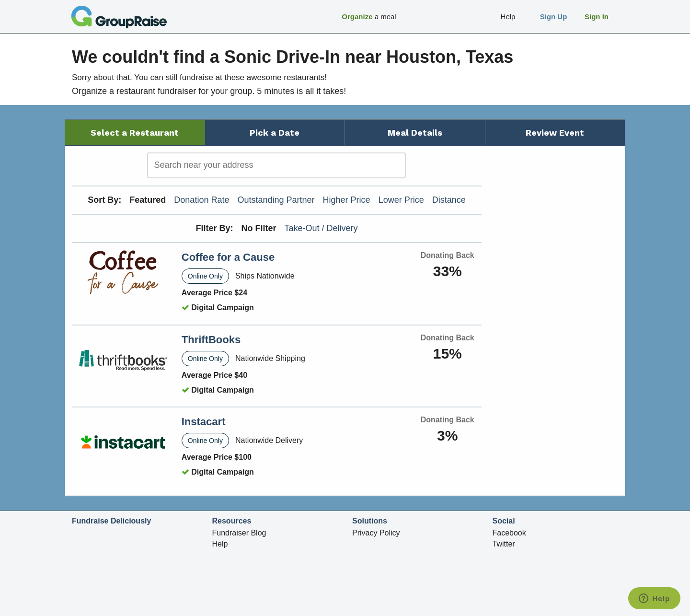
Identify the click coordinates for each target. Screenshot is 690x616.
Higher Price (347, 200)
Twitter (504, 544)
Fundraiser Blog (239, 533)
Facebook (509, 533)
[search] (276, 165)
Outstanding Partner (276, 200)
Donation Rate (201, 200)
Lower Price (401, 200)
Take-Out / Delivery (321, 228)
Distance (449, 200)
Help (220, 544)
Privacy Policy (376, 533)
